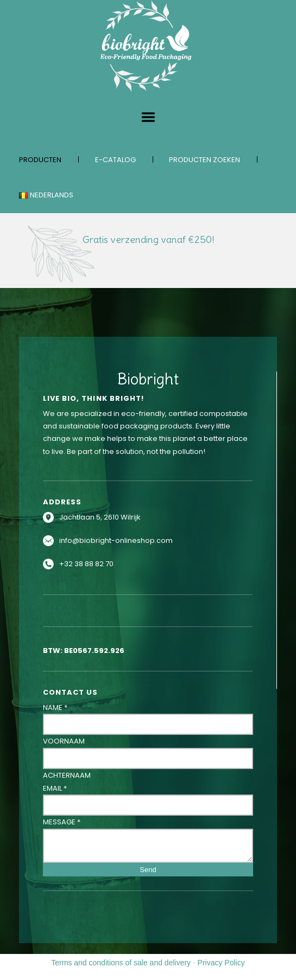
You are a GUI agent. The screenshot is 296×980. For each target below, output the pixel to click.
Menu (148, 117)
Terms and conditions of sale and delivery (121, 963)
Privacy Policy (221, 963)
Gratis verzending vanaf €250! (148, 239)
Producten (40, 160)
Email (55, 788)
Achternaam (67, 775)
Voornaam (64, 741)
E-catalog (115, 160)
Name (55, 707)
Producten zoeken (204, 160)
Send (148, 870)
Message (62, 822)
